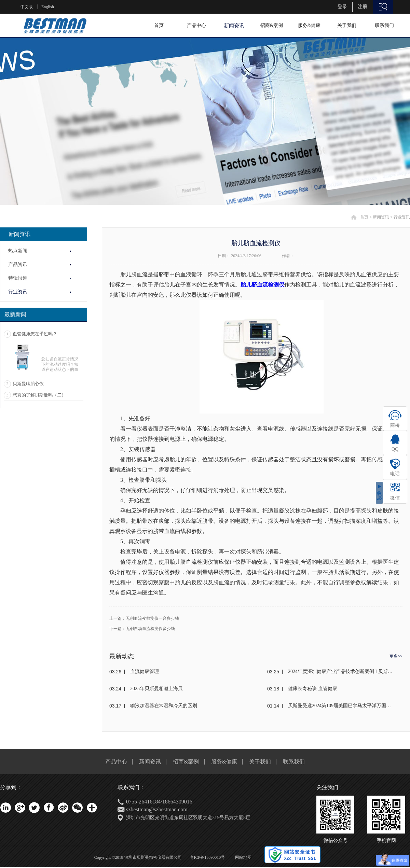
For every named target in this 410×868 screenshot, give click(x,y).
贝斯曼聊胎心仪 (28, 384)
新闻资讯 (381, 217)
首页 (159, 25)
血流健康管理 (145, 671)
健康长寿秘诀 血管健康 (313, 689)
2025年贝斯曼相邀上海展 (156, 689)
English (48, 7)
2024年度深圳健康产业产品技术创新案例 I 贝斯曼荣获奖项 (341, 671)
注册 (363, 7)
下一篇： (142, 629)
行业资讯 (402, 217)
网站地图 (242, 857)
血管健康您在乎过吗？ (35, 334)
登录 (342, 7)
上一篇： (144, 618)
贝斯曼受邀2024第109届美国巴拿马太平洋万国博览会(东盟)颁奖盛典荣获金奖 (341, 706)
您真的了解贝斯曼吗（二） (39, 395)
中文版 (27, 7)
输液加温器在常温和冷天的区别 (164, 706)
